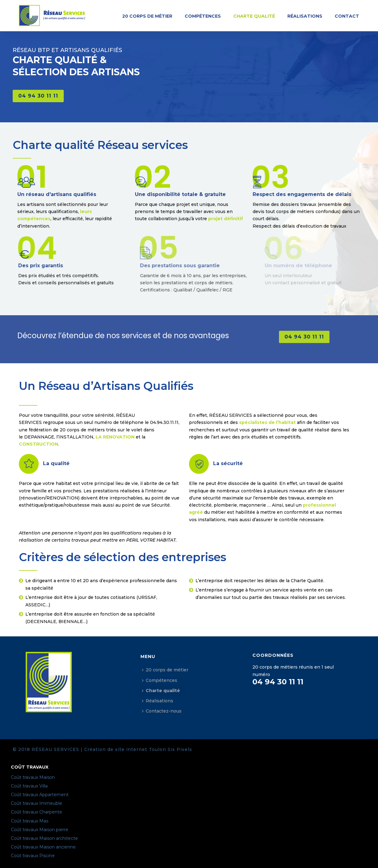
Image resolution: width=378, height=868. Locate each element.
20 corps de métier (147, 16)
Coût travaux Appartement (40, 795)
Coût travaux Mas (30, 821)
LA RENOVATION (115, 437)
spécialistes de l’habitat (267, 422)
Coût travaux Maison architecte (44, 838)
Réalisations (305, 16)
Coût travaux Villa (29, 786)
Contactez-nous (162, 711)
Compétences (203, 16)
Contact (347, 16)
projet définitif (240, 219)
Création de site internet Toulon (125, 749)
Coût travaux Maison (33, 777)
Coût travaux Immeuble (37, 803)
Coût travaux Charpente (37, 812)
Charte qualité (254, 16)
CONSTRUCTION (39, 444)
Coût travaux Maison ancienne (43, 847)
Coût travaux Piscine (33, 856)
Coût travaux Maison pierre (40, 830)
